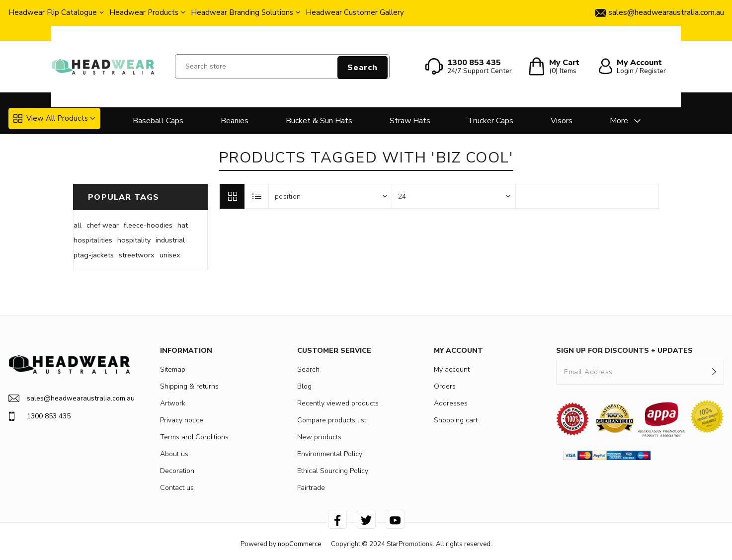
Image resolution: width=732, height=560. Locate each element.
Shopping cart (456, 420)
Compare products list (332, 420)
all (78, 225)
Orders (445, 386)
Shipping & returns (189, 386)
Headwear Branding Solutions (242, 12)
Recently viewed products (338, 403)
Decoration (177, 471)
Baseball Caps (158, 121)
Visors (562, 121)
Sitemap (173, 369)
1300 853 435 (40, 416)
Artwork (173, 403)
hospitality (134, 240)
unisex (170, 255)
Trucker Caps (490, 121)
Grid (232, 196)
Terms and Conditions (194, 437)
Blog (304, 386)
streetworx (137, 255)
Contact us (177, 488)
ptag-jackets (94, 255)
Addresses (451, 403)
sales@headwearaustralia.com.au (70, 398)
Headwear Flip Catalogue (53, 12)
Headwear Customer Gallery (355, 12)
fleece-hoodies (148, 225)
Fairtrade (311, 488)
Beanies (235, 121)
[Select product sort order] (330, 196)
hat (183, 225)
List (257, 196)
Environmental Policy (330, 454)
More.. (620, 121)
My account (452, 369)
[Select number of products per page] (454, 196)
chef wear (103, 225)
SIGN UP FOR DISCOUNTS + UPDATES (624, 351)
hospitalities (93, 240)
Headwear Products (144, 12)
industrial (170, 240)
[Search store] (282, 67)
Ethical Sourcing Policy (333, 471)
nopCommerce (299, 544)
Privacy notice (182, 420)
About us (174, 454)
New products (319, 437)
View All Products (51, 118)
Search (363, 68)
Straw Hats (410, 121)
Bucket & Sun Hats (319, 121)
